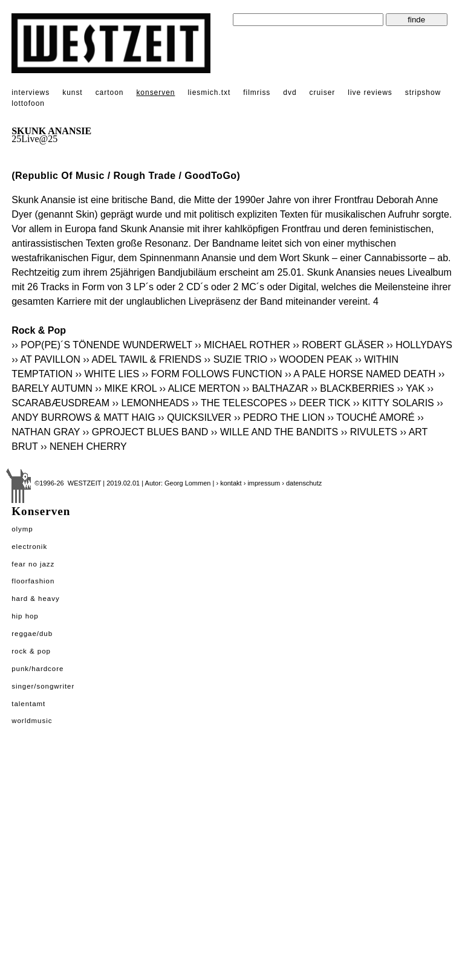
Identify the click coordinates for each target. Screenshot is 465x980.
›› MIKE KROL (126, 388)
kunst (72, 92)
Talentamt (28, 704)
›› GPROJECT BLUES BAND (146, 432)
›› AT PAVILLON (46, 359)
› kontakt (229, 483)
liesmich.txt (209, 92)
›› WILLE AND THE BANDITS (275, 432)
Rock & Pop (31, 651)
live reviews (370, 92)
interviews (31, 92)
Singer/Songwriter (43, 686)
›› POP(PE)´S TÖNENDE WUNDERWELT (102, 345)
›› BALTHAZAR (276, 388)
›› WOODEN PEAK (311, 359)
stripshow (423, 92)
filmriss (257, 92)
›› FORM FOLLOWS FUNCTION (212, 374)
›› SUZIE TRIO (236, 359)
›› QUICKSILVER (195, 417)
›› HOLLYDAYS (419, 345)
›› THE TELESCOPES (239, 403)
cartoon (110, 92)
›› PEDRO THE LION (279, 417)
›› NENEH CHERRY (84, 446)
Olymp (22, 529)
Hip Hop (25, 616)
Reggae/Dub (32, 634)
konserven (155, 92)
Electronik (29, 547)
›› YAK (411, 388)
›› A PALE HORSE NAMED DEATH (360, 374)
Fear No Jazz (33, 564)
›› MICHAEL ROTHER (242, 345)
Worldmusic (32, 721)
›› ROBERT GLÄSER (338, 345)
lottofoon (28, 103)
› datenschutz (302, 483)
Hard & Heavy (35, 599)
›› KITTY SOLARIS (394, 403)
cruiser (323, 92)
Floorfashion (33, 581)
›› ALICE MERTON (200, 388)
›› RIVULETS (369, 432)
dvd (290, 92)
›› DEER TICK (320, 403)
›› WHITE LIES (107, 374)
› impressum (262, 483)
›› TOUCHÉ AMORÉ (371, 417)
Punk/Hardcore (37, 669)
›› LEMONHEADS (150, 403)
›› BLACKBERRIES (353, 388)
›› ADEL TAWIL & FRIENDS (142, 359)
